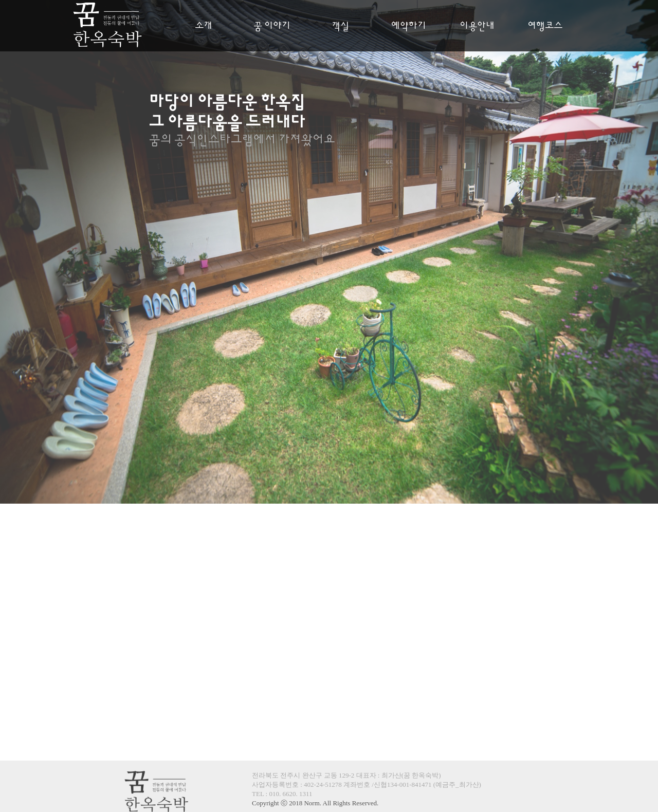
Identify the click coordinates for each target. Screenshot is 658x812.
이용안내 (477, 26)
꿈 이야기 (272, 26)
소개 (204, 26)
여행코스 (545, 26)
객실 (340, 26)
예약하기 (409, 26)
